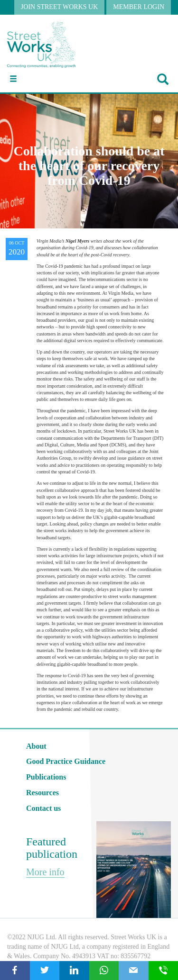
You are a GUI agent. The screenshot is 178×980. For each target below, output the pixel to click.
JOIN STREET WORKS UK (59, 7)
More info (45, 872)
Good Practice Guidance (66, 761)
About (36, 746)
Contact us (43, 808)
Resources (42, 793)
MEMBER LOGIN (139, 7)
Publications (46, 777)
